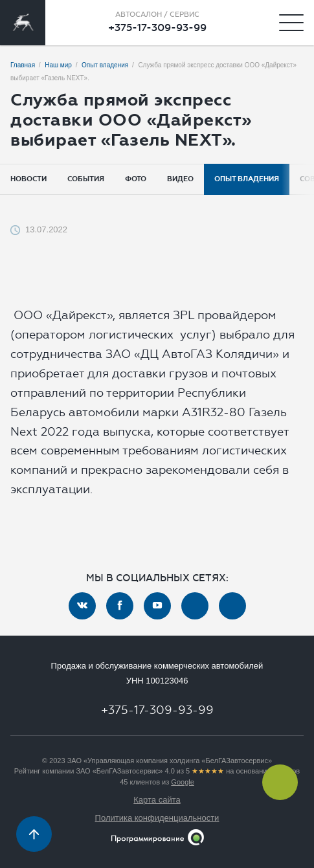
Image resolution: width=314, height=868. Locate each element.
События (86, 179)
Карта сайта (157, 800)
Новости (28, 179)
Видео (180, 179)
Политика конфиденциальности (157, 818)
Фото (136, 179)
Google (182, 782)
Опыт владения (247, 179)
